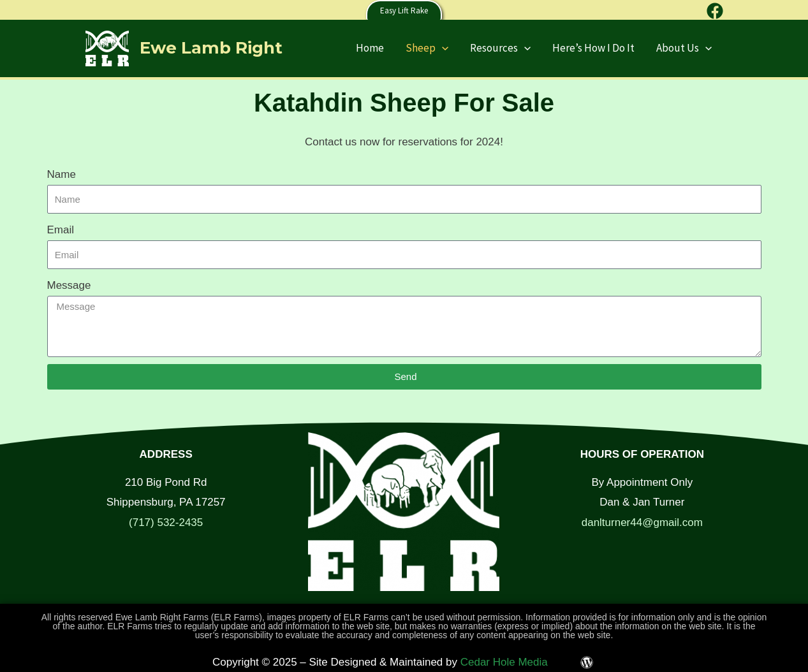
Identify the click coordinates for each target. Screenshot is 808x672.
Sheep (427, 48)
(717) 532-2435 (166, 522)
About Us (684, 48)
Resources (500, 48)
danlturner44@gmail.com (642, 522)
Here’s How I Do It (593, 48)
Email (61, 230)
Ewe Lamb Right (211, 48)
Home (370, 48)
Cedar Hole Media (504, 662)
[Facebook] (715, 11)
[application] (442, 48)
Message (69, 285)
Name (62, 174)
